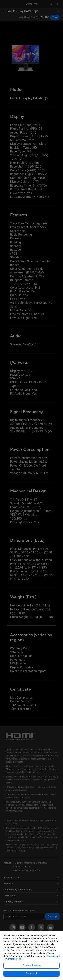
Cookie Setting (32, 966)
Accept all (32, 974)
